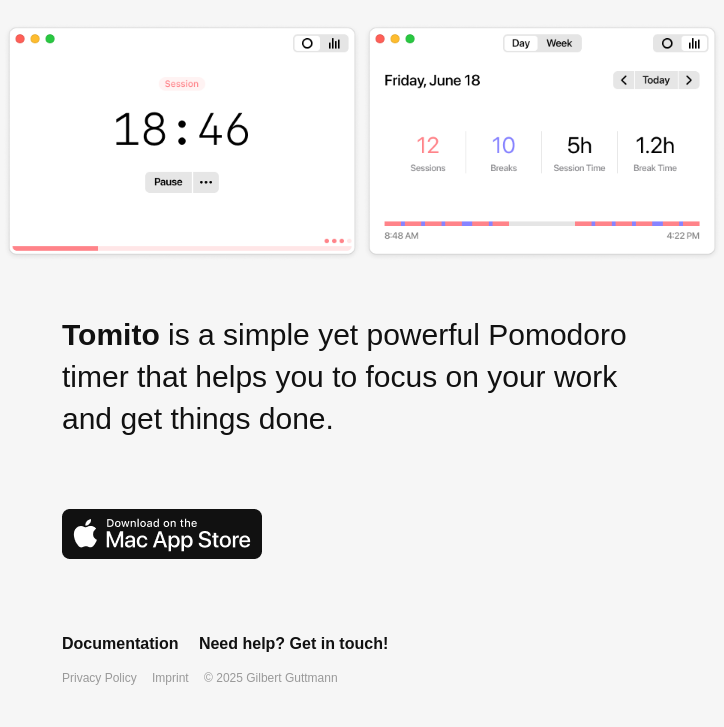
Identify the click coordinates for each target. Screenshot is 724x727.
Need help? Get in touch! (293, 643)
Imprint (170, 678)
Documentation (120, 643)
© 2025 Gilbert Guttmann (271, 678)
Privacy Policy (99, 678)
